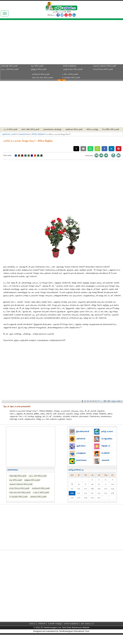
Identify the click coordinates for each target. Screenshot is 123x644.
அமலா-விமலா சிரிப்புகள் (105, 66)
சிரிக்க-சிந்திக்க (70, 66)
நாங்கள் (42, 624)
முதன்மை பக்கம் (9, 134)
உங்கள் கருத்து (55, 624)
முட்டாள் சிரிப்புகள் (10, 69)
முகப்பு (32, 624)
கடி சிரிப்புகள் (37, 66)
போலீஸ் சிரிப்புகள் (111, 129)
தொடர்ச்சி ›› (117, 401)
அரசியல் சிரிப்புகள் (74, 129)
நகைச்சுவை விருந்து (52, 129)
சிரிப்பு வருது (92, 129)
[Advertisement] (30, 43)
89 (105, 401)
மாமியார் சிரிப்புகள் (41, 74)
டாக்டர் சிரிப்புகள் (70, 74)
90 (109, 401)
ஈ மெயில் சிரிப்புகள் (71, 78)
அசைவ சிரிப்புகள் (38, 497)
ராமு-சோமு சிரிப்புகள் (103, 69)
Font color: (8, 155)
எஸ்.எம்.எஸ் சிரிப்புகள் (42, 78)
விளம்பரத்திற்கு (71, 624)
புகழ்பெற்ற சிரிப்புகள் (73, 69)
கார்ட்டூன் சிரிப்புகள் (30, 129)
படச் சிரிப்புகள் (11, 129)
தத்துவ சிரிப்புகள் (39, 69)
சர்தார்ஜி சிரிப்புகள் (9, 66)
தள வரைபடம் (87, 624)
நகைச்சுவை (24, 134)
